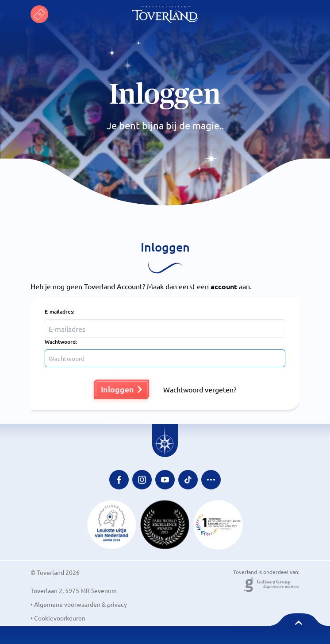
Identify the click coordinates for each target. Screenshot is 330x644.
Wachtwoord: (61, 342)
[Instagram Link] (142, 480)
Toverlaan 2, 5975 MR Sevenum (74, 590)
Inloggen (121, 389)
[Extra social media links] (211, 480)
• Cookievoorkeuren (58, 618)
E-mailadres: (59, 312)
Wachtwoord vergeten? (200, 389)
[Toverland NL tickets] (39, 14)
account (224, 286)
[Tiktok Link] (188, 480)
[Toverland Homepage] (165, 14)
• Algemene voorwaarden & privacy (79, 604)
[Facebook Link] (119, 480)
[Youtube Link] (165, 480)
